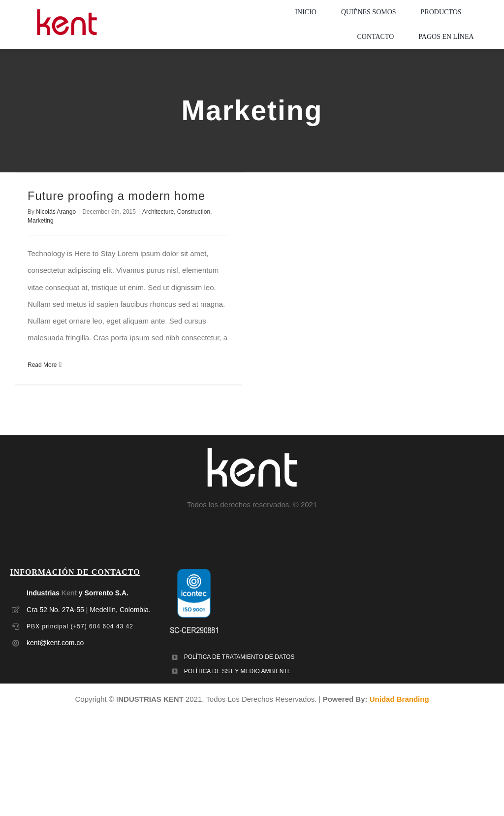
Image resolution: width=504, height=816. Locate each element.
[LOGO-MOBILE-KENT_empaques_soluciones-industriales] (67, 13)
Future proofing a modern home (116, 196)
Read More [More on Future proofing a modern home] (42, 365)
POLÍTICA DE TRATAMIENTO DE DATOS (239, 657)
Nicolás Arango (56, 212)
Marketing (41, 221)
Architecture (158, 212)
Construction (194, 212)
